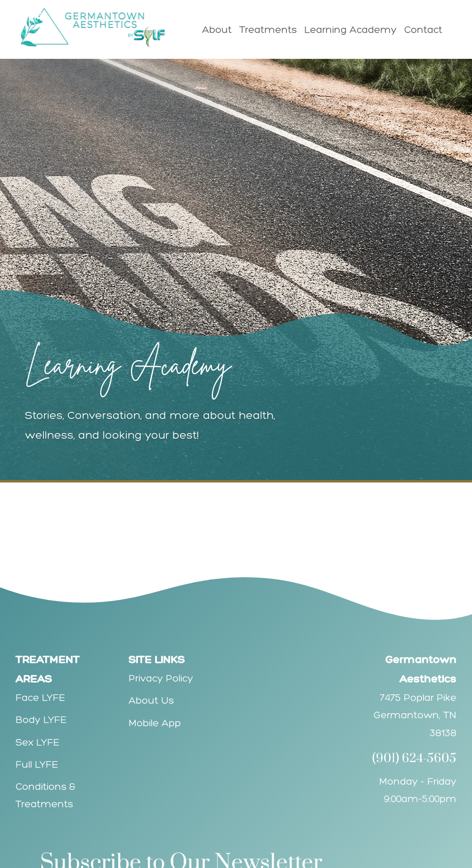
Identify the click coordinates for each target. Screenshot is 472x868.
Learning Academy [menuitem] (350, 29)
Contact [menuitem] (423, 29)
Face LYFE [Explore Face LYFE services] (41, 697)
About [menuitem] (217, 29)
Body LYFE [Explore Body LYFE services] (41, 719)
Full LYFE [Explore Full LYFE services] (37, 764)
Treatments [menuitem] (268, 29)
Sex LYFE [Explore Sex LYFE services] (38, 742)
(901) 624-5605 (414, 759)
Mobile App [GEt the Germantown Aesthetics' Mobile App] (155, 723)
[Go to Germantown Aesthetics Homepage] (98, 28)
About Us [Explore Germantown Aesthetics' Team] (151, 700)
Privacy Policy (161, 678)
